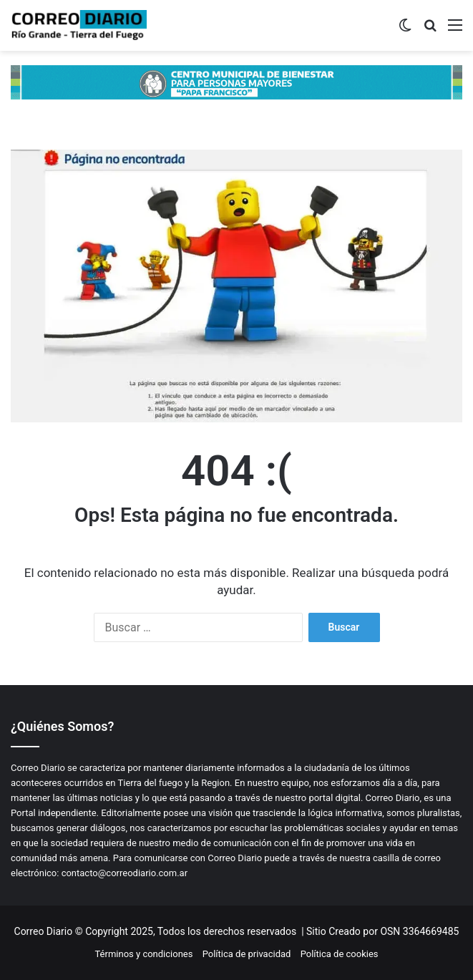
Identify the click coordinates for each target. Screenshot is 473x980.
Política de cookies (340, 954)
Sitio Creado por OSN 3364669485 (382, 931)
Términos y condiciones (143, 954)
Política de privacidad (247, 954)
